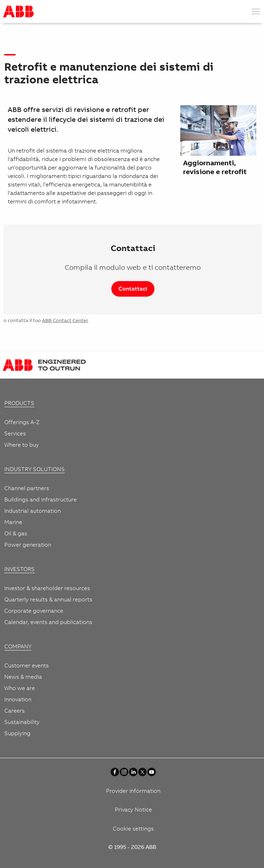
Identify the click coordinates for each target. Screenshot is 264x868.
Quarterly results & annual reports (48, 599)
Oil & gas (16, 533)
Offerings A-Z (22, 422)
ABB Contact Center (65, 320)
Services (15, 433)
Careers (14, 711)
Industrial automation (33, 511)
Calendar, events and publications (48, 622)
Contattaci (133, 289)
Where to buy (22, 445)
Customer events (27, 665)
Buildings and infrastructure (40, 499)
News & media (23, 677)
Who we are (20, 688)
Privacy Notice (133, 809)
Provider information (133, 791)
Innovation (18, 699)
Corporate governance (34, 611)
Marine (13, 522)
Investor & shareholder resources (47, 588)
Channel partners (27, 488)
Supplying (17, 733)
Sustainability (22, 722)
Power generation (28, 545)
